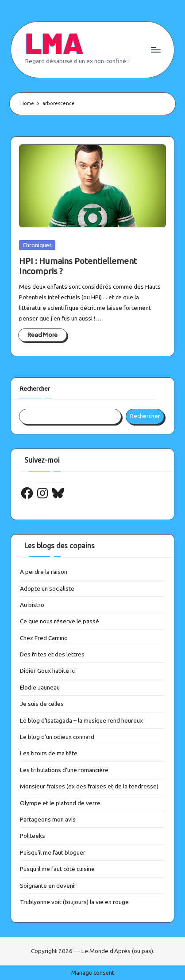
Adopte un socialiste (47, 588)
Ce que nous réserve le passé (60, 621)
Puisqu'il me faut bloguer (53, 852)
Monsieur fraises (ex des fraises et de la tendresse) (89, 786)
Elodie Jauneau (40, 687)
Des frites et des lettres (52, 654)
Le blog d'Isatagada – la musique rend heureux (81, 720)
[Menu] (155, 50)
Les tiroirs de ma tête (49, 753)
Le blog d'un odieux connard (57, 737)
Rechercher (35, 388)
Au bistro (32, 605)
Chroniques (37, 245)
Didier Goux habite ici (48, 671)
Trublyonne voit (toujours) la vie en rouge (74, 902)
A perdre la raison (44, 572)
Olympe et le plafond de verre (60, 803)
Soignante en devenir (48, 886)
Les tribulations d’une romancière (64, 770)
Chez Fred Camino (44, 638)
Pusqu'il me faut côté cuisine (57, 869)
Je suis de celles (42, 704)
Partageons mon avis (48, 819)
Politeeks (33, 836)
